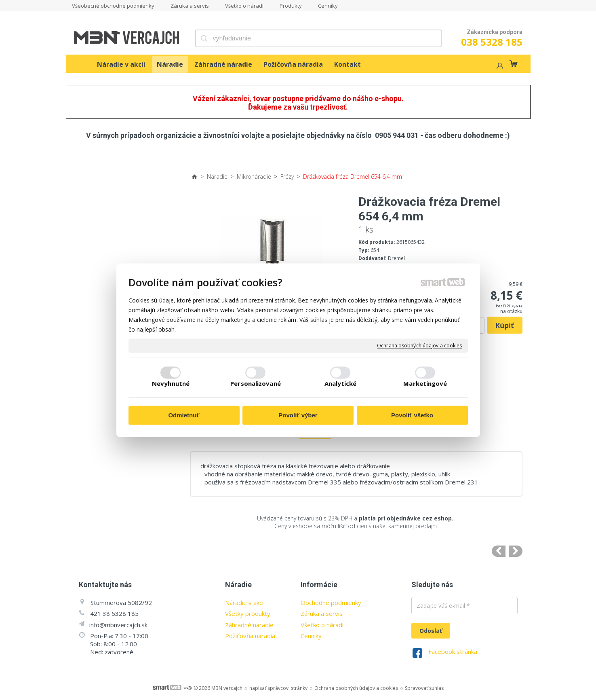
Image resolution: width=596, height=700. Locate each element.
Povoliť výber (298, 416)
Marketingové (425, 383)
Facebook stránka (453, 651)
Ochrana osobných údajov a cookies (419, 346)
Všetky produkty (248, 613)
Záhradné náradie (249, 625)
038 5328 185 (492, 42)
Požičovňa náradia (250, 636)
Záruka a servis (322, 613)
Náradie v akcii (245, 603)
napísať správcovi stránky (278, 688)
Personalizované (256, 383)
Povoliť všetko (412, 416)
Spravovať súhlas (424, 688)
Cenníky (311, 636)
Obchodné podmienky (331, 603)
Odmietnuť (184, 416)
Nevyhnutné (171, 383)
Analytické (341, 383)
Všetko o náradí (322, 625)
